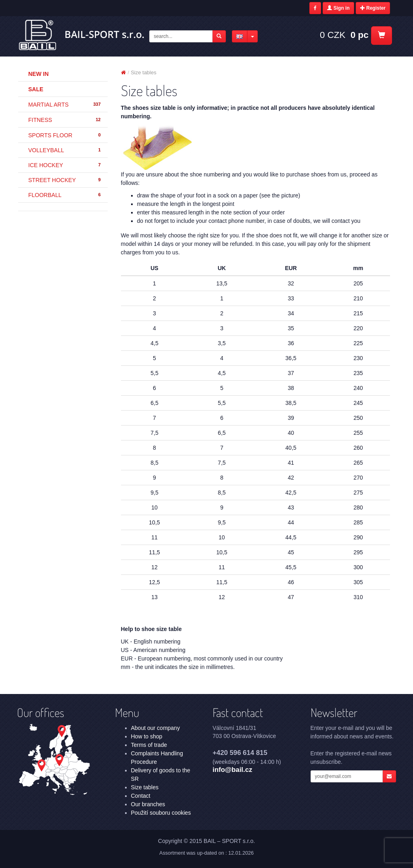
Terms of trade (149, 745)
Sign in (338, 8)
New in (39, 74)
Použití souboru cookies (161, 813)
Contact (141, 796)
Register (373, 8)
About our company (155, 728)
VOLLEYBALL (65, 150)
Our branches (148, 804)
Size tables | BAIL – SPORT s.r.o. (82, 35)
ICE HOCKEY (65, 165)
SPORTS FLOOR (65, 135)
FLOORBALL (65, 195)
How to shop (147, 736)
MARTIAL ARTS (65, 105)
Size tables (145, 787)
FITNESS (65, 120)
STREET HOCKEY (65, 180)
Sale (36, 89)
